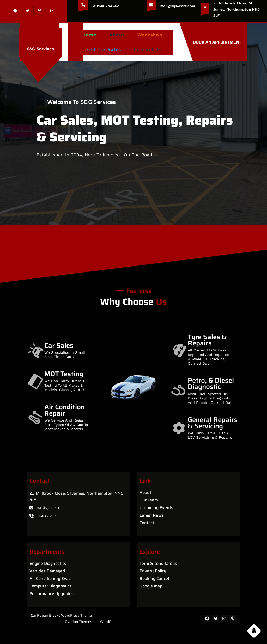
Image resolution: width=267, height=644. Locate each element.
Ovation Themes (78, 622)
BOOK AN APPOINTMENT (217, 42)
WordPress (109, 622)
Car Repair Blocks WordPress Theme (61, 615)
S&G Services (40, 49)
